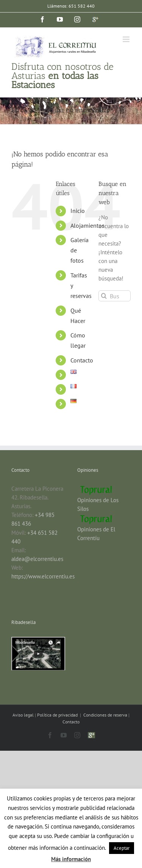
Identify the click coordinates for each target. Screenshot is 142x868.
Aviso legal (24, 715)
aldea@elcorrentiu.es (37, 559)
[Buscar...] (115, 296)
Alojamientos (87, 225)
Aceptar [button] (122, 848)
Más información (71, 859)
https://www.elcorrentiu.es (43, 576)
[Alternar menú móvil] (127, 39)
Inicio (78, 211)
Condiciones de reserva (105, 715)
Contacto (82, 360)
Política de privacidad (58, 715)
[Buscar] (104, 296)
